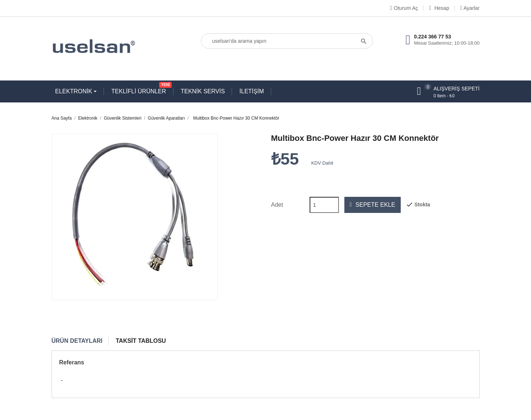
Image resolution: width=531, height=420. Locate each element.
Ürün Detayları (77, 341)
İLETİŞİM (252, 91)
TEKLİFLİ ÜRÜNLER (140, 90)
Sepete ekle (373, 205)
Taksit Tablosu (141, 341)
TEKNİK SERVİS (203, 91)
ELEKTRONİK (75, 91)
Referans (72, 362)
